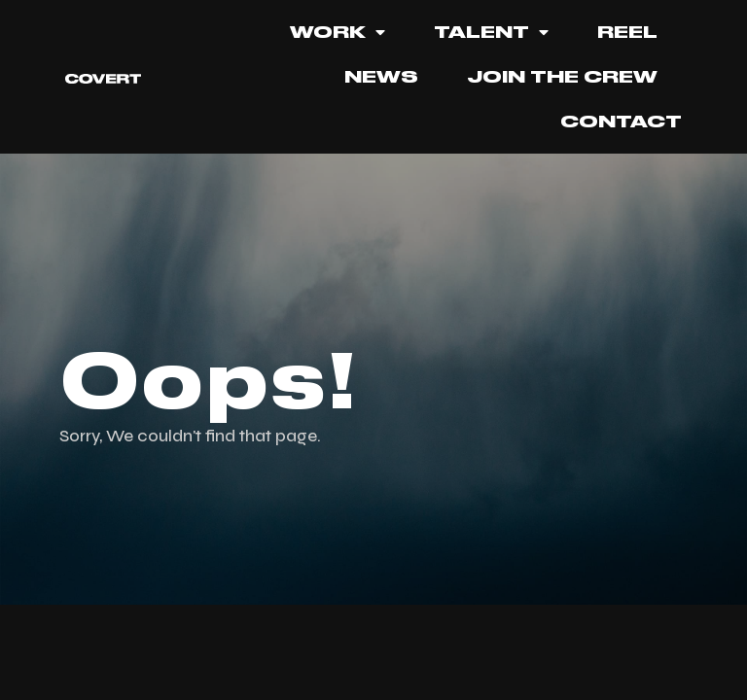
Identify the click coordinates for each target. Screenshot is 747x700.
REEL (627, 32)
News (381, 77)
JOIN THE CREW (562, 77)
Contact (621, 122)
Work (338, 32)
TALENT (491, 32)
